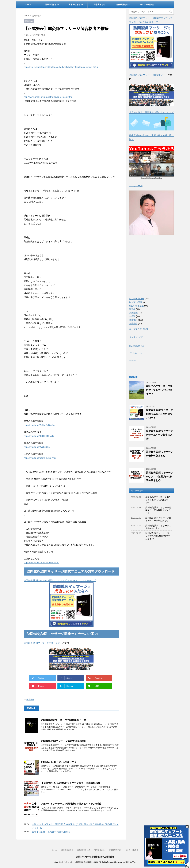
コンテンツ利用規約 (139, 329)
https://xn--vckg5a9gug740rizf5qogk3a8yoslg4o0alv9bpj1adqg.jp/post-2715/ (61, 67)
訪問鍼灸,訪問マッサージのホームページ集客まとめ (160, 435)
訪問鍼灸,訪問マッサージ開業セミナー (43, 643)
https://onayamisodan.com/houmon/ (41, 563)
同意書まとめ (99, 5)
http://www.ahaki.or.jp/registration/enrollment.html (48, 97)
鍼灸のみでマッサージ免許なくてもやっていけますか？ (159, 390)
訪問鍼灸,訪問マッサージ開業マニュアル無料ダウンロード (160, 414)
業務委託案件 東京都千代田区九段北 (51, 832)
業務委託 (133, 320)
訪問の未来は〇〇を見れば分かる (59, 762)
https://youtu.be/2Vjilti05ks (37, 447)
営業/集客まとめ (76, 5)
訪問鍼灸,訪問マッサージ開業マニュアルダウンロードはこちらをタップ (60, 580)
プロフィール (136, 186)
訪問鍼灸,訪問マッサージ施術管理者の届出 (64, 741)
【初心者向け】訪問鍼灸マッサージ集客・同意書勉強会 (71, 783)
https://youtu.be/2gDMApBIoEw (39, 425)
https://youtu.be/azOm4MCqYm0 (40, 458)
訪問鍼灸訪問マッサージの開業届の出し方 (63, 720)
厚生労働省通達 (136, 306)
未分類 (132, 316)
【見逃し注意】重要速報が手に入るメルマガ (151, 112)
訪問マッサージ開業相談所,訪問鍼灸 (95, 857)
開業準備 (30, 700)
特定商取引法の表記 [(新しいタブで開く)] (136, 346)
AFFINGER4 (130, 862)
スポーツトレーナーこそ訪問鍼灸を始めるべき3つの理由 (71, 804)
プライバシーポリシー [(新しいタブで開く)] (137, 353)
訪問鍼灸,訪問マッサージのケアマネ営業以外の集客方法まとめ (160, 477)
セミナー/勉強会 (147, 5)
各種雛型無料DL (123, 5)
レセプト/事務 (136, 302)
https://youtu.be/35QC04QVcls (39, 436)
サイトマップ (136, 337)
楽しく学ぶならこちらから (151, 178)
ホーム (28, 5)
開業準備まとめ (52, 5)
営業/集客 (134, 313)
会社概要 (132, 360)
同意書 (132, 309)
